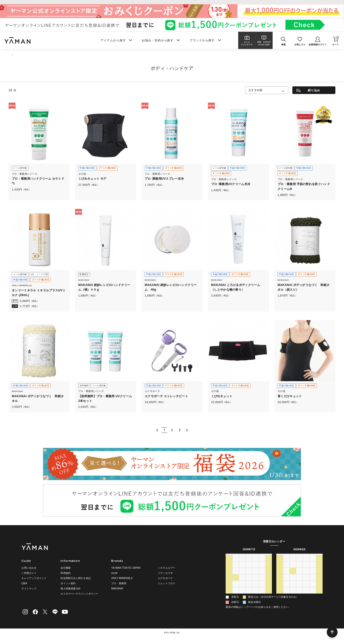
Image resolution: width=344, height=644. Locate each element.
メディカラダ (165, 573)
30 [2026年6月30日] (242, 563)
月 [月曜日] (236, 557)
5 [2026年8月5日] (249, 596)
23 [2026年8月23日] (280, 589)
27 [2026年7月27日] (236, 589)
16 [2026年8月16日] (280, 583)
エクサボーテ (165, 578)
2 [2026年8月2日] (229, 596)
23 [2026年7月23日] (255, 583)
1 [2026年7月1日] (249, 563)
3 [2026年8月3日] (236, 596)
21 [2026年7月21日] (242, 583)
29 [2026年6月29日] (236, 563)
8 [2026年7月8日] (249, 570)
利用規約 (66, 573)
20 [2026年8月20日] (306, 583)
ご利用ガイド (29, 573)
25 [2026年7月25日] (269, 583)
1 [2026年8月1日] (269, 589)
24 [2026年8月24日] (286, 589)
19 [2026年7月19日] (229, 583)
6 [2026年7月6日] (236, 570)
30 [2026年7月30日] (255, 589)
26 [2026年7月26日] (229, 589)
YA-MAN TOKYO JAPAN (126, 568)
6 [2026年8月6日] (255, 596)
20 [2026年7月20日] (236, 583)
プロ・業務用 (119, 583)
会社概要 (66, 568)
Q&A (24, 583)
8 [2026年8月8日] (269, 596)
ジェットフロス (167, 583)
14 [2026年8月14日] (313, 576)
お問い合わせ (29, 568)
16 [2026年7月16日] (255, 576)
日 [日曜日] (229, 557)
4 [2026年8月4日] (242, 596)
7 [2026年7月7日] (242, 570)
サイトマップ (29, 589)
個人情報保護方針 (71, 589)
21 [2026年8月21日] (313, 583)
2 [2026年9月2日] (299, 596)
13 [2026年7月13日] (236, 576)
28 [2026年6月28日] (229, 563)
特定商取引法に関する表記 (76, 578)
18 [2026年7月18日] (269, 576)
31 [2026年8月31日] (286, 596)
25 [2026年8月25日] (293, 589)
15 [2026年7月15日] (249, 576)
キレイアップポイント (34, 578)
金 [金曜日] (262, 557)
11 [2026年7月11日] (269, 570)
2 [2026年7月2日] (255, 563)
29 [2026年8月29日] (319, 589)
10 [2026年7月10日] (262, 570)
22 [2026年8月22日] (319, 583)
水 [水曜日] (249, 557)
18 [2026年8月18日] (293, 583)
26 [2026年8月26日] (299, 589)
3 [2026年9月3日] (306, 596)
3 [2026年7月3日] (262, 563)
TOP (11, 55)
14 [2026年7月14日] (242, 576)
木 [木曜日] (255, 557)
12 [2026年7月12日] (229, 576)
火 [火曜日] (242, 557)
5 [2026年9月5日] (319, 596)
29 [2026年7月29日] (249, 589)
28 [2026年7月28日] (242, 589)
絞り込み (314, 90)
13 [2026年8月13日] (306, 576)
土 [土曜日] (269, 557)
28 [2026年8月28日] (313, 589)
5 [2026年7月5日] (229, 570)
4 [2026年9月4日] (313, 596)
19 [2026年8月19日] (299, 583)
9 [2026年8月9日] (280, 576)
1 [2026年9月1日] (293, 596)
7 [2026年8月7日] (262, 596)
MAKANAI (117, 589)
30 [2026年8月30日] (280, 596)
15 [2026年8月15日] (319, 576)
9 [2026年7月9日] (255, 570)
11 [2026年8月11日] (293, 576)
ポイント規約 (68, 583)
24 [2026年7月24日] (262, 583)
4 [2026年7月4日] (269, 563)
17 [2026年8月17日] (286, 583)
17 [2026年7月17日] (262, 576)
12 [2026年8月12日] (299, 576)
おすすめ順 (255, 90)
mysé (114, 573)
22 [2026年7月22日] (249, 583)
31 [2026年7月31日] (262, 589)
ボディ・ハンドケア (30, 55)
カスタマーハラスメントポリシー (79, 594)
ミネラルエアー (167, 568)
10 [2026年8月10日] (286, 576)
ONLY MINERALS (122, 578)
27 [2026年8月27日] (306, 589)
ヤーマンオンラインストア (172, 2)
